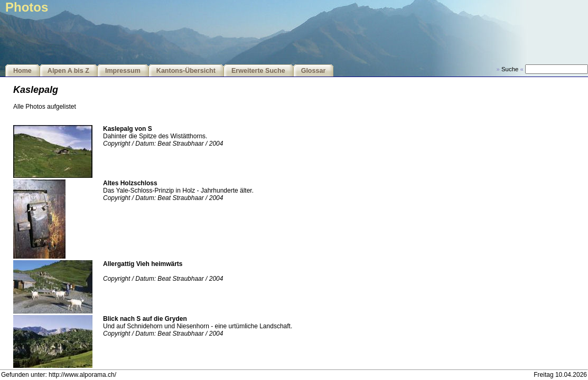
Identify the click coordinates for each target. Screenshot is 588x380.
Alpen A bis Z (68, 71)
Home (22, 71)
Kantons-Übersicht (186, 71)
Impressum (123, 71)
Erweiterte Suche (258, 71)
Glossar (314, 71)
